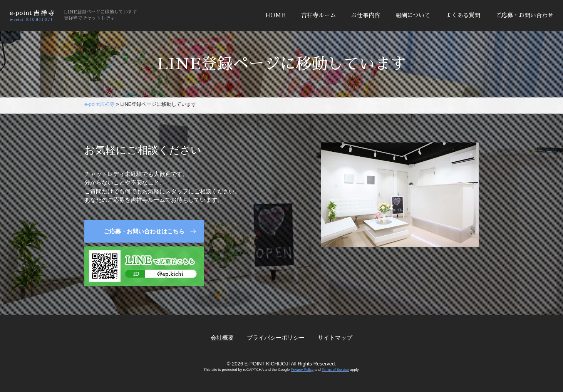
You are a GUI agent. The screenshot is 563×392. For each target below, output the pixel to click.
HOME (276, 15)
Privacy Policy (302, 369)
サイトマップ (335, 338)
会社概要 (222, 338)
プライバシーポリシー (276, 338)
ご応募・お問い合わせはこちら (144, 231)
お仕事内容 (366, 15)
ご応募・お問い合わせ (524, 15)
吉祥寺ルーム (318, 15)
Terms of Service (335, 369)
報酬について (413, 15)
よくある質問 (463, 15)
